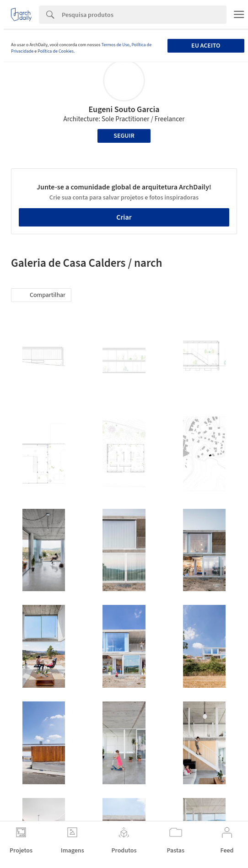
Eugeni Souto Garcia (124, 110)
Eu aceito (206, 46)
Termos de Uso (115, 45)
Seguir (124, 136)
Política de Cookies (56, 51)
